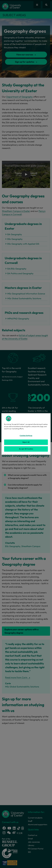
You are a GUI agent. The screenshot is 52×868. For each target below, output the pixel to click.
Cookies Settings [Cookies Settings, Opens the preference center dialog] (26, 436)
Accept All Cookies (26, 449)
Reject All (26, 442)
